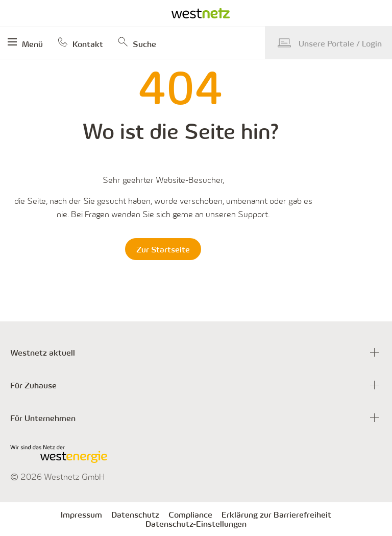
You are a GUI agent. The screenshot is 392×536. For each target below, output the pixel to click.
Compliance (190, 515)
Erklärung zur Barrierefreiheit (276, 515)
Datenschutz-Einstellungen (196, 524)
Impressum (81, 515)
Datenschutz (135, 515)
